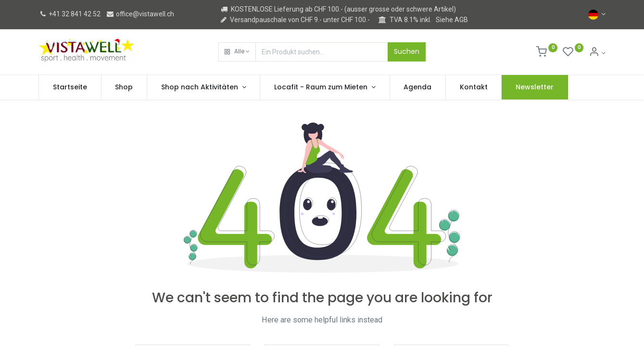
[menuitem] (70, 87)
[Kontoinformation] (597, 53)
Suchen (407, 51)
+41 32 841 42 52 (69, 14)
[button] (237, 52)
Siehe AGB (452, 20)
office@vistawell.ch (140, 14)
